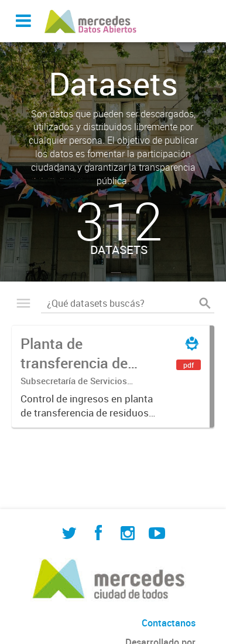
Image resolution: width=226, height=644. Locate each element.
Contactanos (169, 623)
